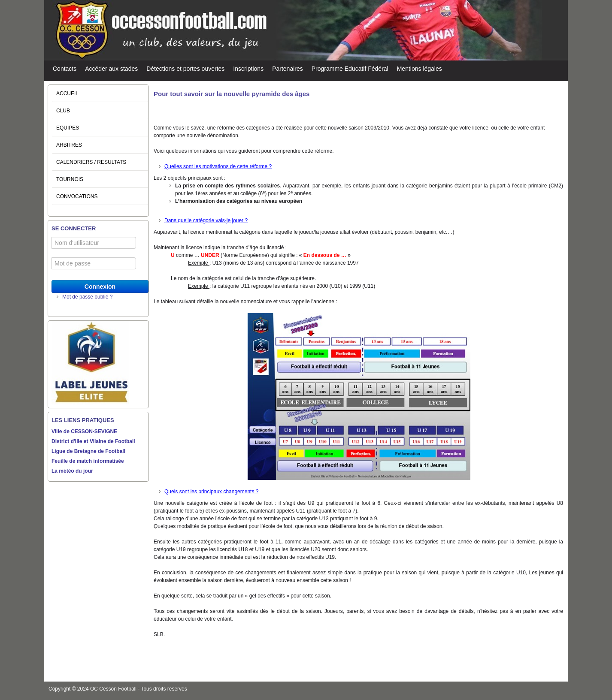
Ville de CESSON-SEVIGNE (84, 431)
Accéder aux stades (111, 69)
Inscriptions (248, 69)
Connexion (100, 287)
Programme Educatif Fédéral (350, 69)
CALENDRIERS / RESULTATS (91, 162)
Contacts (65, 69)
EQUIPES (68, 128)
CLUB (63, 111)
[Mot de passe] (94, 263)
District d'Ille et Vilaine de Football (93, 441)
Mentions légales (420, 69)
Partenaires (288, 69)
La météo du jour (72, 471)
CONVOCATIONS (77, 196)
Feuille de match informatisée (88, 461)
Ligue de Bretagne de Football (88, 451)
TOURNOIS (70, 179)
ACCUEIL (67, 94)
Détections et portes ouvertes (185, 69)
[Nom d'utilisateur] (94, 243)
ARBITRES (69, 145)
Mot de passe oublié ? (87, 297)
